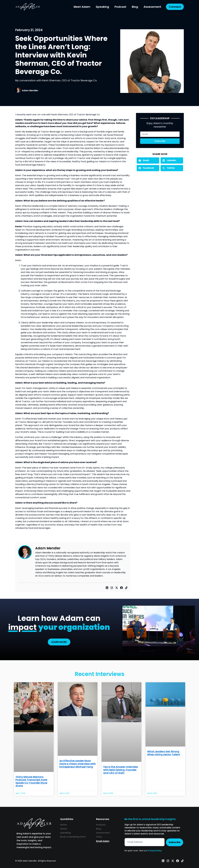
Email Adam (103, 841)
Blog (135, 7)
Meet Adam (82, 7)
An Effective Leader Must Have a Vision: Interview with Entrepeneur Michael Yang (78, 764)
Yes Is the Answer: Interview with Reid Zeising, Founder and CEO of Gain (121, 770)
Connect (175, 7)
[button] (148, 160)
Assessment (152, 7)
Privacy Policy (155, 851)
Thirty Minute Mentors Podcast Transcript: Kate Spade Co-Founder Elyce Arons (31, 781)
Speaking (102, 7)
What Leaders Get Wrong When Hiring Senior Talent (164, 753)
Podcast (120, 7)
